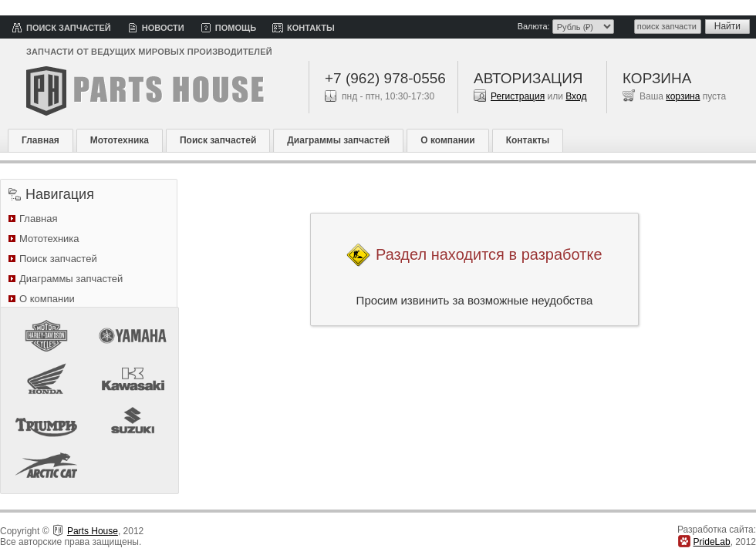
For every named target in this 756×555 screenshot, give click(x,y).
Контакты (311, 28)
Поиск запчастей (69, 28)
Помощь (236, 28)
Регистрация (518, 96)
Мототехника (120, 140)
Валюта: (534, 26)
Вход (576, 96)
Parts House (93, 531)
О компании (448, 140)
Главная (40, 140)
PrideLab (712, 542)
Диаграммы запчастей (338, 140)
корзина (683, 96)
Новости (163, 28)
